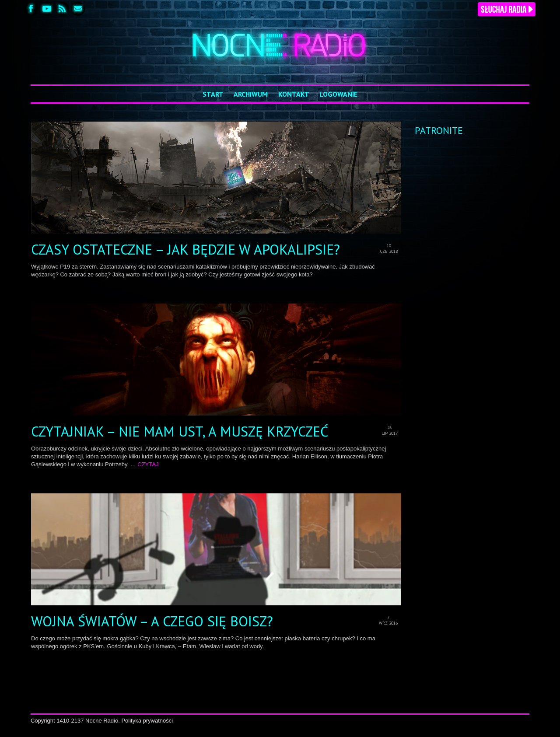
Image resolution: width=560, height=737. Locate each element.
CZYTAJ (148, 464)
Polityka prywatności (147, 721)
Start (213, 94)
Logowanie (338, 94)
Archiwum (251, 94)
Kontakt (294, 94)
